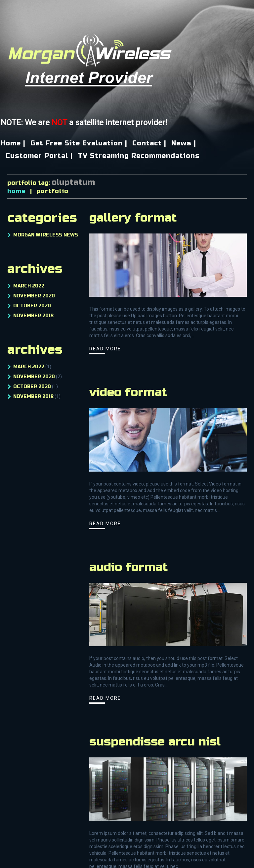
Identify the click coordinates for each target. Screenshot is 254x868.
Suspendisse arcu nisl (155, 742)
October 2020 (32, 306)
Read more (105, 349)
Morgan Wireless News (46, 235)
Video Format (128, 392)
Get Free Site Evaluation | (79, 143)
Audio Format (128, 567)
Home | (13, 143)
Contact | (149, 143)
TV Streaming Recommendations (139, 156)
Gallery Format (133, 218)
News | (184, 143)
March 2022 (29, 286)
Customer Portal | (39, 156)
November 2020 (34, 296)
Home (17, 191)
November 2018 (33, 316)
